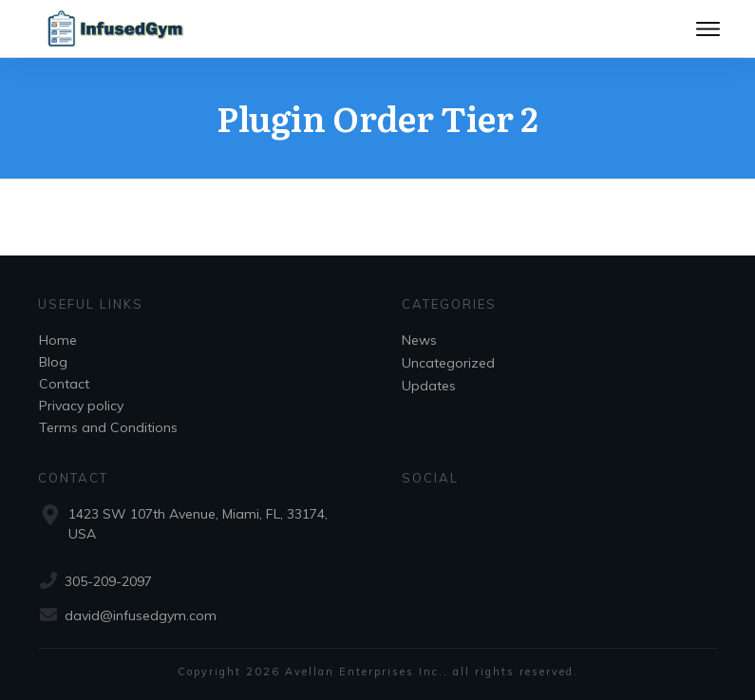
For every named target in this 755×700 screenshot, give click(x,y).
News (419, 340)
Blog (53, 362)
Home (58, 340)
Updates (429, 386)
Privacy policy (81, 406)
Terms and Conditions (108, 427)
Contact (64, 384)
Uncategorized (448, 363)
